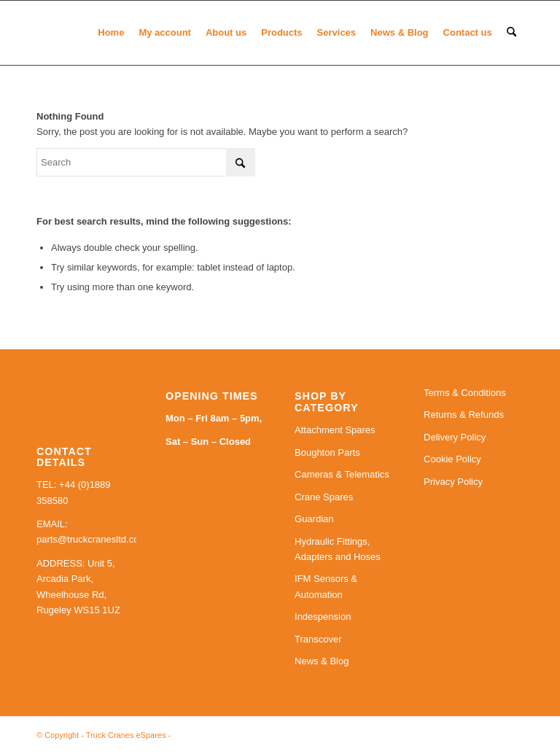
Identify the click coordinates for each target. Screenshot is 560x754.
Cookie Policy (452, 459)
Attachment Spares (335, 430)
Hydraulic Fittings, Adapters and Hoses (338, 549)
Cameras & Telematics (342, 474)
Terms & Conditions (465, 393)
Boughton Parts (327, 452)
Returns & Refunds (464, 415)
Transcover (318, 639)
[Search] (512, 33)
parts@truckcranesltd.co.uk (94, 539)
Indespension (323, 617)
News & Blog (322, 661)
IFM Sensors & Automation (326, 586)
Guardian (314, 519)
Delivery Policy (455, 437)
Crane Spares (324, 497)
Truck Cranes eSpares (126, 735)
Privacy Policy (453, 482)
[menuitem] (111, 33)
